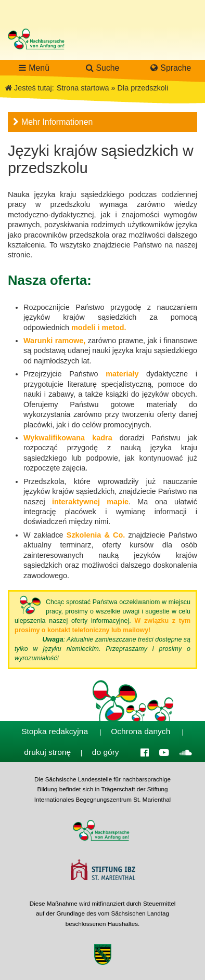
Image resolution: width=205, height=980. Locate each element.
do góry (106, 752)
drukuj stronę (47, 752)
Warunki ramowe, (54, 341)
